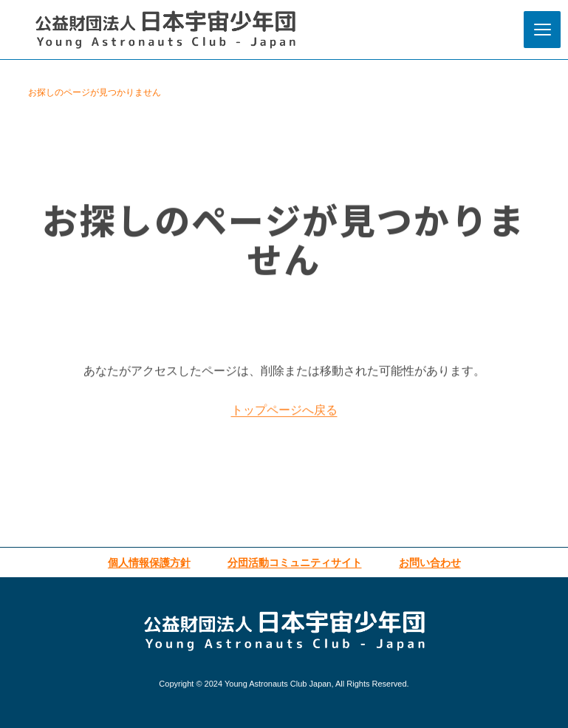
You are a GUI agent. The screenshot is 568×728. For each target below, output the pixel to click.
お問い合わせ (430, 563)
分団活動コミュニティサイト (295, 563)
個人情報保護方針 (149, 563)
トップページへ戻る (284, 415)
